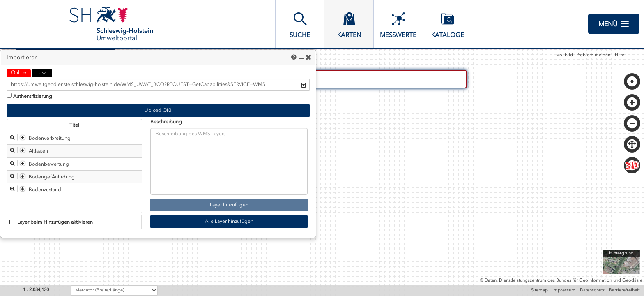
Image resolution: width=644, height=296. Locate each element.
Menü (614, 24)
